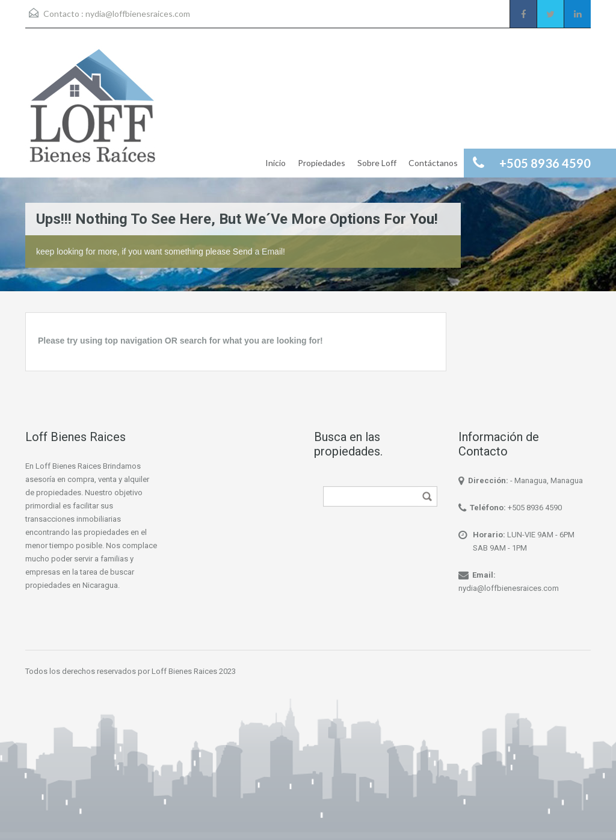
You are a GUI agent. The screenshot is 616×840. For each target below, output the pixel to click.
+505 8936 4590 (535, 508)
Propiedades (322, 163)
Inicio (276, 163)
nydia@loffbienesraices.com (138, 14)
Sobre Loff (377, 163)
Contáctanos (433, 163)
